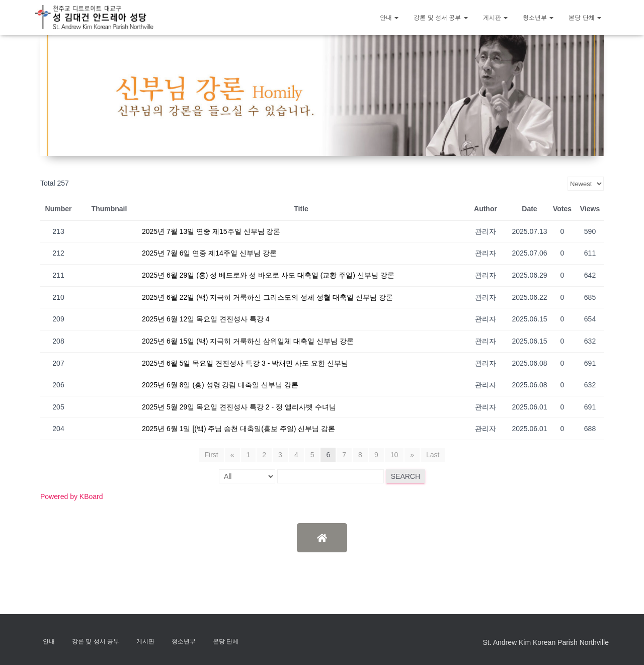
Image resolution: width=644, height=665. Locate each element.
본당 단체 (585, 18)
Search (406, 476)
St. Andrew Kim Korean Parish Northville (546, 642)
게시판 (495, 18)
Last (433, 455)
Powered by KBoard (72, 496)
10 (394, 455)
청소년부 (538, 18)
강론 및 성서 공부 (440, 18)
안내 (389, 18)
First (211, 455)
